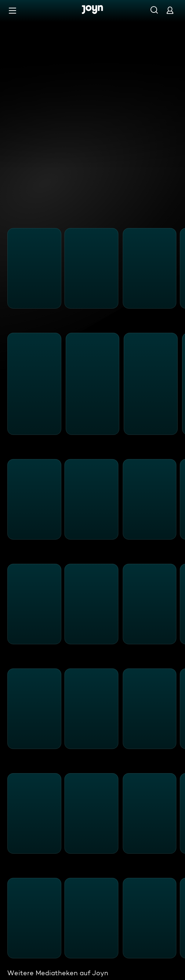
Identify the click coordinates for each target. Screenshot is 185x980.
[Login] (170, 10)
